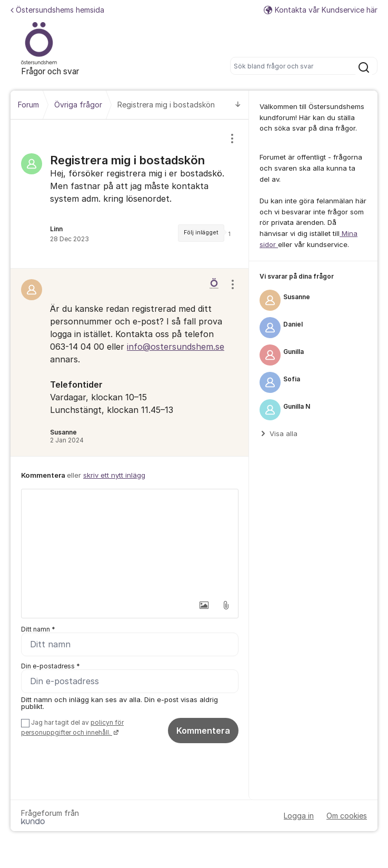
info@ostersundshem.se (176, 347)
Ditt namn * (38, 629)
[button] (204, 605)
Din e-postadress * (51, 666)
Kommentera (203, 731)
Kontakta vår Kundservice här (321, 10)
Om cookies (347, 816)
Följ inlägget (201, 233)
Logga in (299, 816)
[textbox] (130, 542)
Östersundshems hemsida (57, 10)
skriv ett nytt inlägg (114, 475)
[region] (130, 194)
